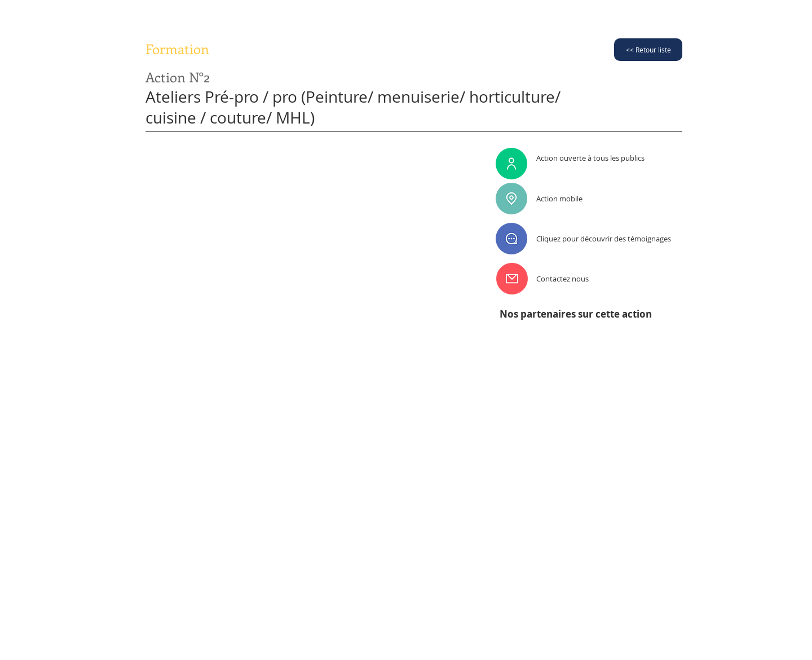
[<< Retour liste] (648, 50)
